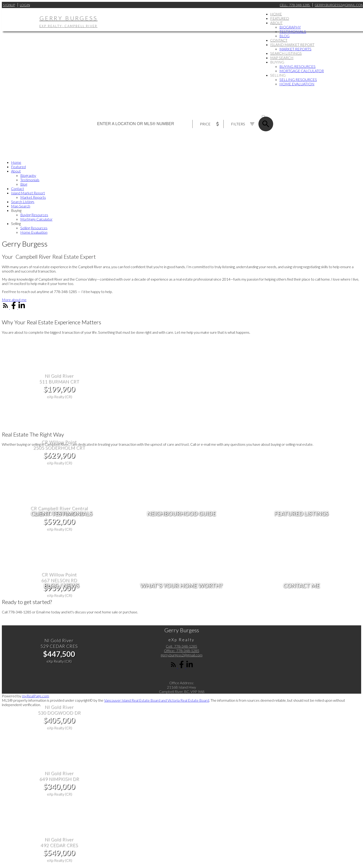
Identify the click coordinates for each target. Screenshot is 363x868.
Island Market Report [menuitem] (292, 45)
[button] (14, 300)
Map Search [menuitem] (282, 58)
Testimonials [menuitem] (293, 31)
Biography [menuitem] (290, 27)
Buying (277, 62)
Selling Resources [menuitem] (298, 79)
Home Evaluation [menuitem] (297, 84)
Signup (9, 5)
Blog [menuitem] (284, 36)
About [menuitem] (276, 23)
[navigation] (181, 197)
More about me (14, 300)
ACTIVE (267, 112)
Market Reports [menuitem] (295, 49)
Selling (278, 75)
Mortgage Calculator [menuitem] (302, 71)
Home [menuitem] (276, 14)
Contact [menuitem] (279, 40)
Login (25, 5)
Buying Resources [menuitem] (297, 66)
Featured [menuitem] (280, 18)
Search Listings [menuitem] (286, 53)
